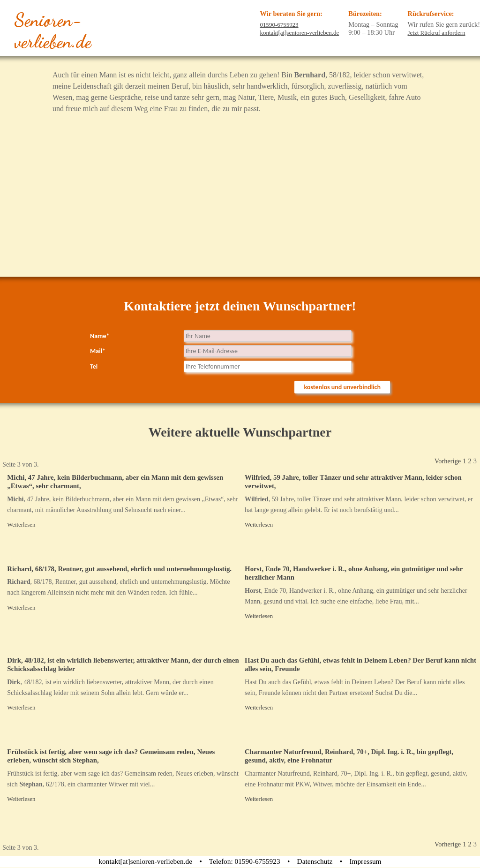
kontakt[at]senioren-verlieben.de (300, 33)
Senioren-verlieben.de (53, 31)
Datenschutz (315, 861)
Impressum (365, 861)
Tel (94, 366)
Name (100, 336)
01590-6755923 (279, 25)
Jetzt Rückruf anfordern (437, 33)
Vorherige (448, 461)
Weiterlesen (21, 525)
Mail (98, 351)
